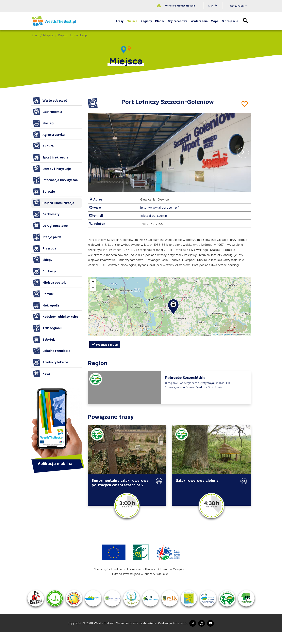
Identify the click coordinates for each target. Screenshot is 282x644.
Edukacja (45, 271)
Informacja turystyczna (55, 180)
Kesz (41, 374)
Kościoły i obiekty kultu (56, 317)
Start (35, 35)
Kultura (43, 146)
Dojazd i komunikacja (73, 35)
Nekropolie (46, 305)
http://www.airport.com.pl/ (159, 207)
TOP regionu (47, 328)
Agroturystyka (49, 135)
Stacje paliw (47, 237)
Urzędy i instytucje (52, 169)
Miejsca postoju (50, 283)
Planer (160, 21)
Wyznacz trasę (105, 345)
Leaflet (215, 335)
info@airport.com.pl (154, 216)
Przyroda (45, 248)
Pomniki (44, 294)
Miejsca (132, 21)
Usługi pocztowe (50, 226)
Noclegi (44, 123)
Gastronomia (48, 112)
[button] (243, 152)
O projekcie (230, 21)
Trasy (120, 21)
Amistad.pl (178, 635)
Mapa (215, 21)
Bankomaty (46, 214)
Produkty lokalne (51, 362)
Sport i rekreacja (51, 157)
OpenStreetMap (230, 335)
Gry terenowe (178, 21)
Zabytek (44, 339)
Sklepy (43, 260)
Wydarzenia (199, 21)
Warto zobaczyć (50, 100)
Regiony (146, 21)
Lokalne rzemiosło (52, 351)
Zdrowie (44, 191)
